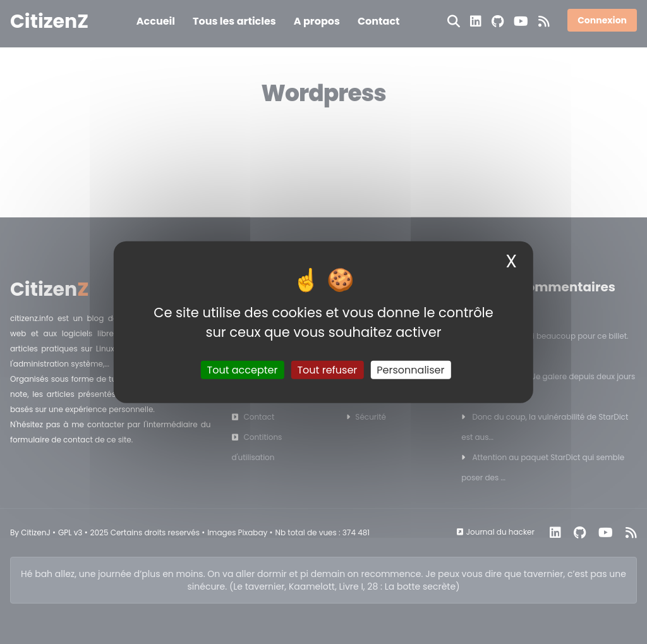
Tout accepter (243, 370)
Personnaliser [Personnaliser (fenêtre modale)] (410, 370)
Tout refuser (327, 370)
